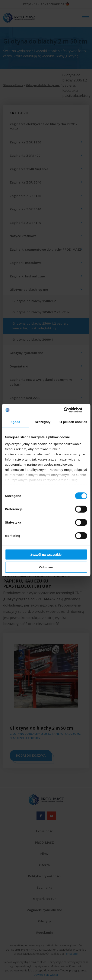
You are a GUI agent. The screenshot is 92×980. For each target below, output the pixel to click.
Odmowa (46, 567)
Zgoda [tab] (15, 422)
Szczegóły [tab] (43, 422)
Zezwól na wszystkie (46, 555)
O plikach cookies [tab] (73, 422)
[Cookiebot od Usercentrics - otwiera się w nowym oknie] (68, 410)
